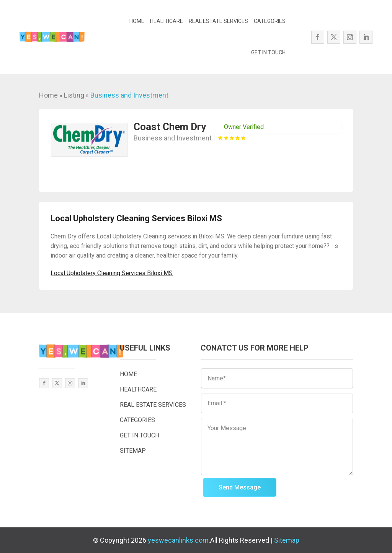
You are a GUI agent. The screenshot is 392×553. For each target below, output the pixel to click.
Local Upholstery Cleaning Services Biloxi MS (112, 273)
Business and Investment (129, 95)
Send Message (240, 487)
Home (48, 95)
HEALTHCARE (167, 21)
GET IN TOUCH (268, 52)
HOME (137, 21)
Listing (74, 95)
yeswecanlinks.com (178, 540)
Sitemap (287, 540)
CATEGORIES (270, 21)
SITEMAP (133, 451)
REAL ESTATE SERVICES (218, 21)
